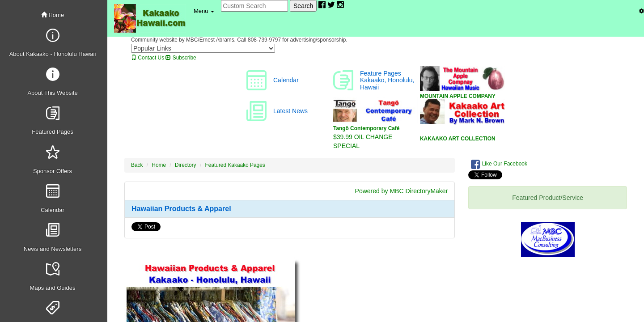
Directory (186, 165)
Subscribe (181, 58)
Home (53, 15)
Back (137, 165)
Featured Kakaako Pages (235, 165)
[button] (204, 11)
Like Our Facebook (499, 164)
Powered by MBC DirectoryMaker (402, 191)
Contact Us (148, 58)
